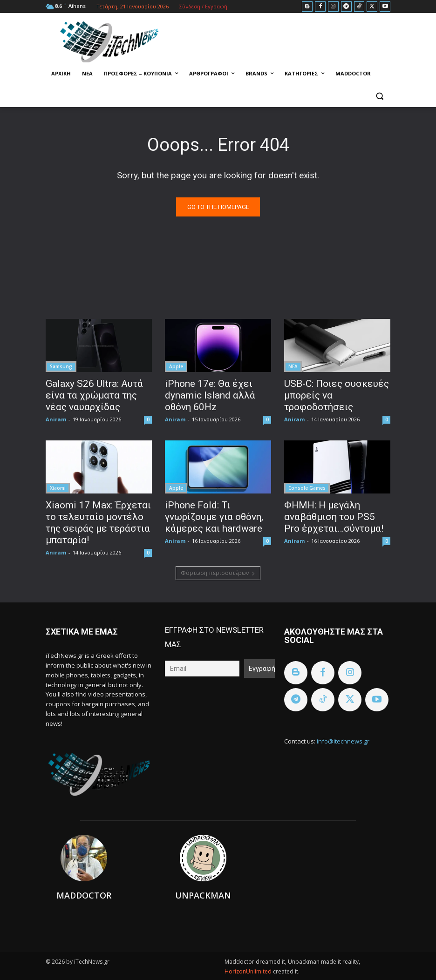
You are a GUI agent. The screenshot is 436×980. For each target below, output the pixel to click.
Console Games (307, 488)
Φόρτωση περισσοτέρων (218, 573)
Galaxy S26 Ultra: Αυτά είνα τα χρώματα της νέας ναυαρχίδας (94, 395)
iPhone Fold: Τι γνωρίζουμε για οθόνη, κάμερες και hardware (214, 517)
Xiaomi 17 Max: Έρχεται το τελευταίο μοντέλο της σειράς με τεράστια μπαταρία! (98, 523)
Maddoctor (84, 895)
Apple (176, 366)
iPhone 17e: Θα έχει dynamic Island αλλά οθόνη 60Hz (210, 395)
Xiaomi (58, 488)
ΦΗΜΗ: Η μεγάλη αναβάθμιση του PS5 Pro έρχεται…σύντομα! (334, 517)
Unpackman (203, 895)
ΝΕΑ (293, 366)
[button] (379, 96)
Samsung (61, 366)
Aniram (56, 419)
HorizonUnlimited (249, 971)
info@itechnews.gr (343, 741)
